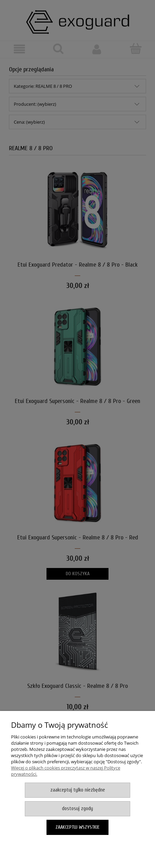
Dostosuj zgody (77, 809)
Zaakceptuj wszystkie (77, 827)
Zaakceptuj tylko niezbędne (78, 790)
